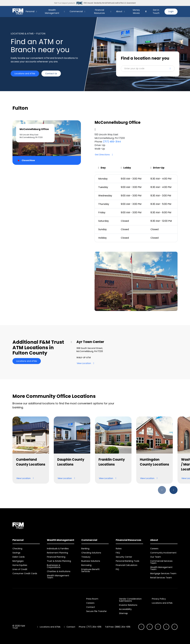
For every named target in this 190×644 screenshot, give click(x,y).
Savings (16, 553)
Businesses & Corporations (54, 566)
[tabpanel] (136, 216)
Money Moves (136, 11)
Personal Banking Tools (128, 561)
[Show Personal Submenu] (37, 12)
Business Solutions (91, 561)
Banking (85, 549)
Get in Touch (156, 11)
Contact (91, 607)
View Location (87, 363)
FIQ (117, 569)
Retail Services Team (161, 578)
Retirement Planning (57, 553)
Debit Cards (19, 557)
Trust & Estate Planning (59, 561)
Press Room (92, 599)
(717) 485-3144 (112, 142)
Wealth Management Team (58, 577)
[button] (148, 69)
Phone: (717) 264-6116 (90, 627)
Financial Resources (99, 11)
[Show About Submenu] (124, 12)
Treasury (86, 557)
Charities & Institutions (59, 571)
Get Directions (105, 155)
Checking (17, 549)
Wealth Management (52, 11)
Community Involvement (163, 553)
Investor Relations (128, 605)
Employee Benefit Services (90, 570)
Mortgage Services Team (163, 573)
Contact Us (51, 74)
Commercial (76, 11)
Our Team (156, 557)
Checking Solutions (91, 553)
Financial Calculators (127, 565)
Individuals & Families (58, 549)
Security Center (124, 557)
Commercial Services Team (161, 562)
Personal (30, 11)
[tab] (47, 143)
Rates (119, 549)
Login (171, 11)
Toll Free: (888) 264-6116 (118, 627)
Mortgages (18, 561)
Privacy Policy (159, 599)
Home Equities (20, 565)
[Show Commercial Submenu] (85, 12)
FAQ (118, 553)
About (119, 11)
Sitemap (123, 613)
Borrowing (86, 565)
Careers (154, 549)
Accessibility (125, 609)
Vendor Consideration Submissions (130, 600)
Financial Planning (56, 557)
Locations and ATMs (25, 74)
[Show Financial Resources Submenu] (111, 12)
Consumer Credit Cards (25, 573)
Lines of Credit (20, 569)
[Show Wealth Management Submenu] (64, 12)
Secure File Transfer (96, 611)
